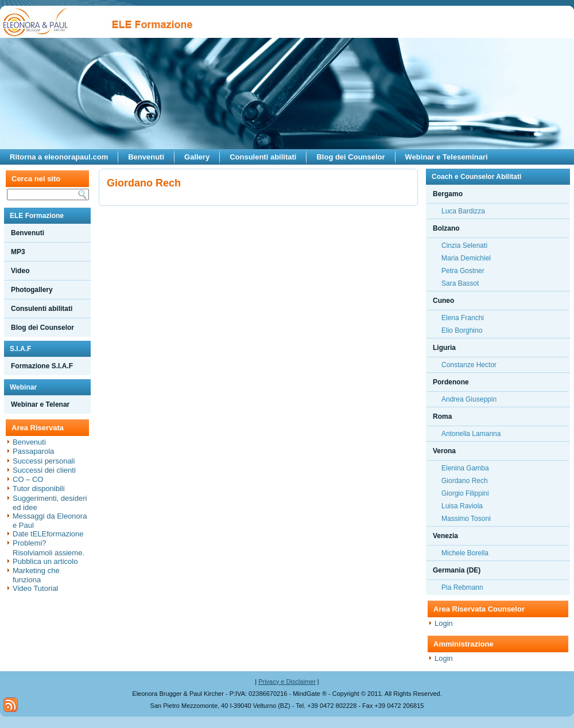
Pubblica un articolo (45, 561)
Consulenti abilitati (263, 157)
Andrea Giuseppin (469, 399)
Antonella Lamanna (471, 434)
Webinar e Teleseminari (447, 157)
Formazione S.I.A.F (42, 366)
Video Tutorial (35, 588)
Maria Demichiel (466, 258)
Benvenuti (146, 157)
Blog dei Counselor (350, 157)
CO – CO (28, 479)
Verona (444, 451)
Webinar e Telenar (40, 404)
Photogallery (32, 290)
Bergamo (448, 194)
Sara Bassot (460, 283)
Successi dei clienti (44, 470)
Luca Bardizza (463, 211)
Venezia (445, 536)
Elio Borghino (462, 330)
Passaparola (33, 451)
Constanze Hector (469, 365)
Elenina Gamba (465, 468)
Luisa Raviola (462, 506)
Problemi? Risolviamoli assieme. (49, 548)
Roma (442, 416)
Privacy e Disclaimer (287, 682)
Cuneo (443, 301)
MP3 (18, 252)
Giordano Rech (465, 481)
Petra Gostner (463, 271)
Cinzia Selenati (464, 246)
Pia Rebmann (462, 587)
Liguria (444, 348)
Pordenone (451, 382)
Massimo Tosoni (466, 519)
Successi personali (44, 461)
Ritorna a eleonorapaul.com (59, 157)
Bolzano (446, 228)
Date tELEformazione (48, 534)
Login (444, 623)
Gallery (197, 157)
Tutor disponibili (39, 488)
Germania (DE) (457, 570)
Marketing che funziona (36, 575)
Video (20, 271)
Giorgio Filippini (465, 493)
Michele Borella (465, 553)
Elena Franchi (463, 318)
